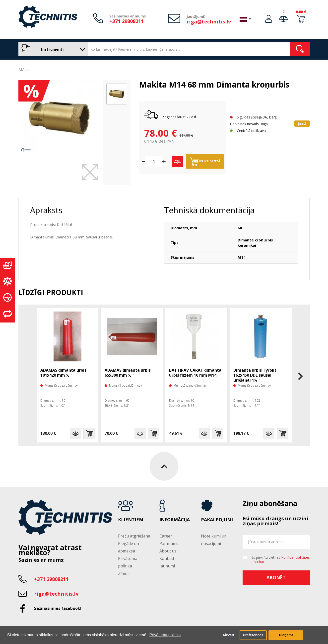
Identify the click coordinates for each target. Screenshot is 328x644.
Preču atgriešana (134, 536)
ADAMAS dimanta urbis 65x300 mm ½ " (128, 373)
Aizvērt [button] (228, 635)
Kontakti (167, 558)
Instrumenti (52, 49)
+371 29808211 (127, 21)
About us (168, 551)
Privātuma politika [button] (165, 635)
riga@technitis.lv (209, 22)
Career (166, 536)
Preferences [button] (253, 635)
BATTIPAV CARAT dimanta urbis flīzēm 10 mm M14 (195, 373)
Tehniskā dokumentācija (209, 210)
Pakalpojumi (217, 520)
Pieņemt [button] (286, 635)
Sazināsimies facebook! (58, 608)
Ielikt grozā (205, 162)
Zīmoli (124, 573)
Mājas (24, 70)
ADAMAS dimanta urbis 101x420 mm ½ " (63, 373)
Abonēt (276, 577)
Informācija (175, 520)
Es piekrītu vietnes (281, 560)
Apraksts (46, 210)
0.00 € (301, 12)
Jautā (302, 124)
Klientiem (131, 520)
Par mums (169, 543)
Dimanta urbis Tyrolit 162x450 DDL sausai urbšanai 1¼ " (255, 375)
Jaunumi (167, 566)
